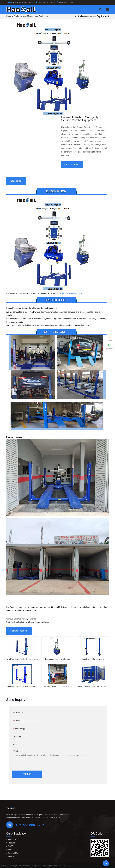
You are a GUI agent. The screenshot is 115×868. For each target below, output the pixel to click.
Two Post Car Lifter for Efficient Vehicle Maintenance (30, 622)
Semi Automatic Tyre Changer (25, 619)
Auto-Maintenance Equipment (35, 16)
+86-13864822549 (66, 2)
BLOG (11, 850)
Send (27, 774)
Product (17, 16)
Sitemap (12, 857)
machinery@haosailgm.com (22, 2)
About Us (12, 839)
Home (9, 16)
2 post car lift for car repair (93, 659)
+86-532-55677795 (46, 2)
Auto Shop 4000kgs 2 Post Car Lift (57, 687)
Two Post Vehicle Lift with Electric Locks (24, 687)
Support (66, 866)
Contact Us (13, 853)
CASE (11, 846)
